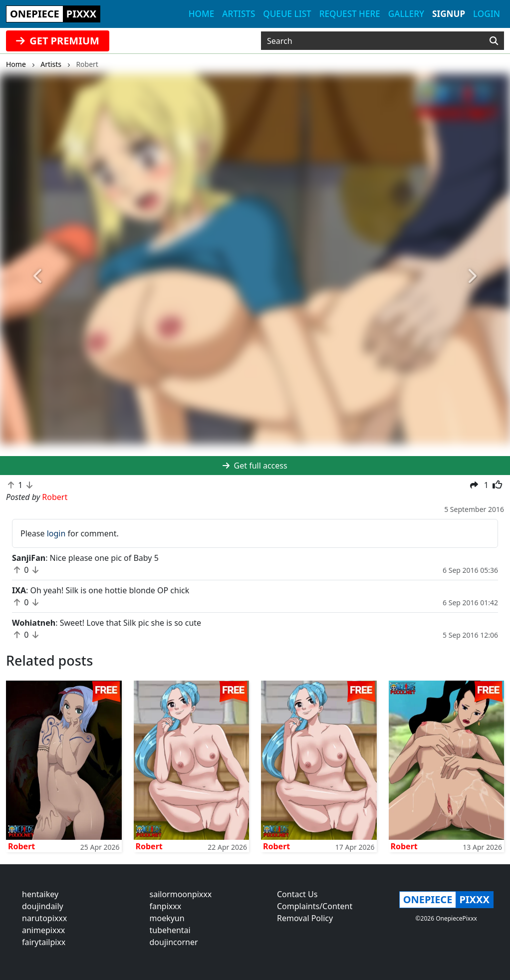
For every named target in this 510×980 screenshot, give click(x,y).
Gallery (406, 14)
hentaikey (40, 894)
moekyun (167, 918)
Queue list (287, 14)
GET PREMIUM (58, 41)
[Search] (494, 41)
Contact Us (297, 894)
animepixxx (43, 930)
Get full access (255, 466)
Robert (21, 846)
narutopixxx (44, 918)
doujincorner (174, 942)
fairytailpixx (44, 942)
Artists (239, 14)
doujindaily (43, 906)
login (56, 533)
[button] (38, 276)
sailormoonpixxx (181, 894)
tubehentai (170, 930)
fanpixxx (166, 906)
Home (201, 14)
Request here (350, 14)
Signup (449, 14)
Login (487, 14)
